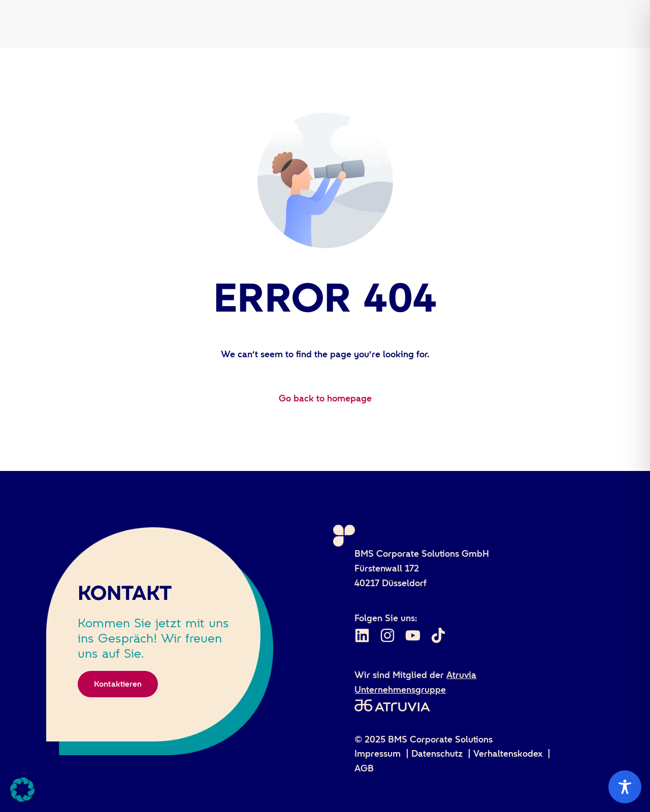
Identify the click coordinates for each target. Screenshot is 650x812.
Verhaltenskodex (508, 754)
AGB (364, 768)
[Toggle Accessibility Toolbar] (625, 787)
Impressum (378, 754)
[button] (22, 790)
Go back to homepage (325, 398)
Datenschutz (437, 754)
